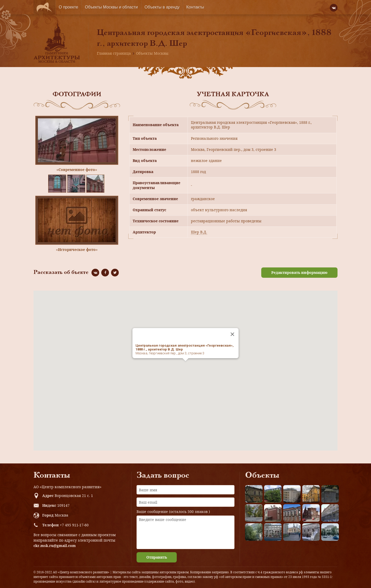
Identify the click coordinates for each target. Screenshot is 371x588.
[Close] (232, 334)
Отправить (157, 557)
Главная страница (114, 53)
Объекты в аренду (162, 7)
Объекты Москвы (152, 53)
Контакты (195, 7)
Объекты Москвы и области (111, 7)
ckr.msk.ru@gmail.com (55, 546)
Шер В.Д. (199, 232)
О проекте (68, 7)
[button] (185, 366)
